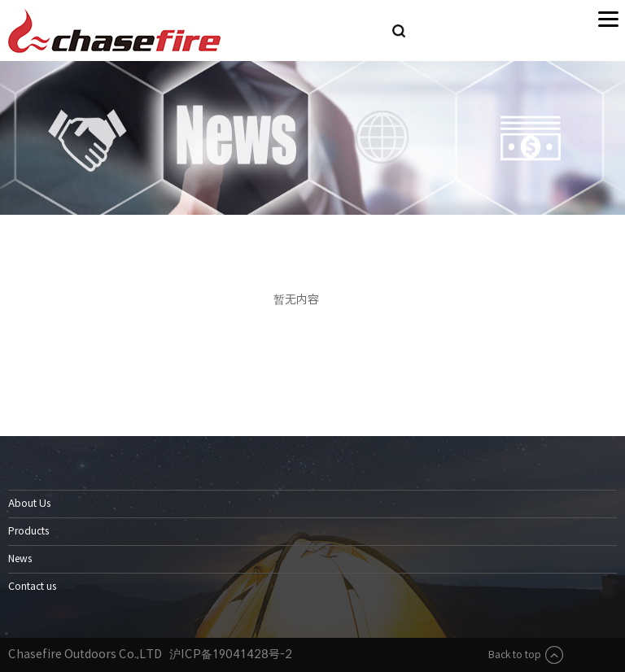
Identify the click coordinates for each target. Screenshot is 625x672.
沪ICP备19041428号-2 (231, 654)
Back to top (525, 655)
